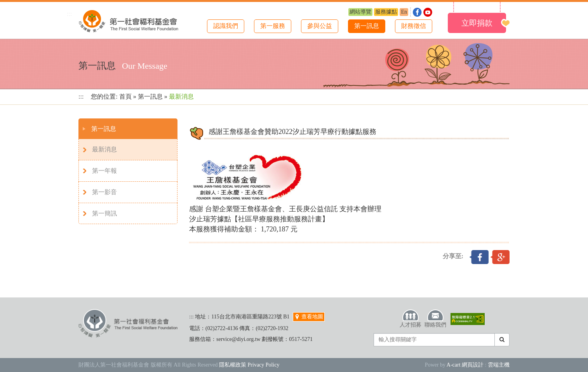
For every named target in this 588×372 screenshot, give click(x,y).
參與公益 (320, 26)
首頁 (125, 96)
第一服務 (273, 26)
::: (69, 14)
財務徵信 (414, 26)
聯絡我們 (435, 318)
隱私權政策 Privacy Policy (249, 365)
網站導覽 (360, 12)
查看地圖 (309, 317)
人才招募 (411, 318)
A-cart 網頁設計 (465, 365)
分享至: (453, 256)
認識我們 (226, 26)
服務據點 (386, 12)
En (404, 12)
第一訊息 (367, 26)
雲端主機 (499, 365)
